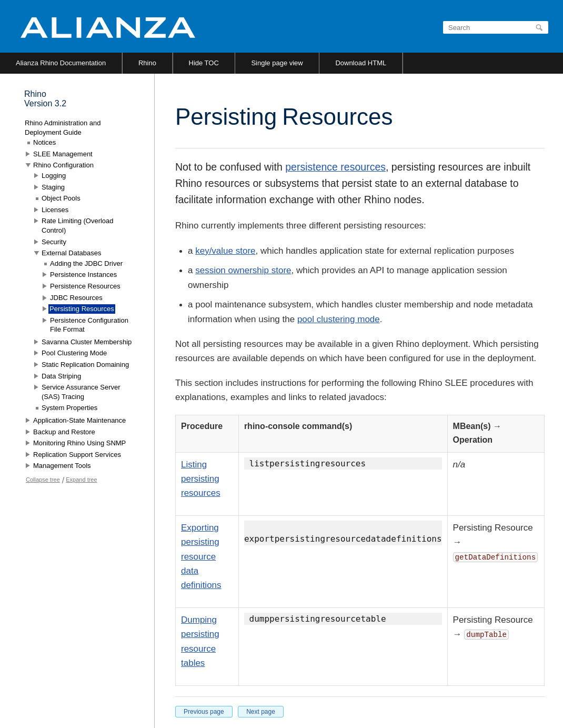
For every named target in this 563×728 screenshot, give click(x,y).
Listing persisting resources (201, 479)
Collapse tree (43, 480)
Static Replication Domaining (85, 365)
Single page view (277, 63)
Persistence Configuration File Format (89, 325)
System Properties (69, 408)
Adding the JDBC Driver (86, 263)
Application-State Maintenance (79, 420)
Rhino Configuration (63, 165)
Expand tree (81, 480)
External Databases (71, 253)
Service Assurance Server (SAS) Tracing (81, 392)
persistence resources (335, 167)
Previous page (204, 712)
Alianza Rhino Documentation (61, 63)
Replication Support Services (77, 455)
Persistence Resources (85, 286)
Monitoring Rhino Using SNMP (79, 443)
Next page (261, 712)
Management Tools (62, 466)
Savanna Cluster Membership (87, 342)
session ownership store (243, 270)
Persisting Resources (82, 309)
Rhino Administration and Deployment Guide (63, 128)
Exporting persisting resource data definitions (201, 556)
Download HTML (361, 63)
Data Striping (61, 376)
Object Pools (61, 198)
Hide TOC (204, 63)
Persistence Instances (83, 275)
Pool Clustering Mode (74, 353)
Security (54, 242)
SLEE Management (63, 154)
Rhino (147, 63)
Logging (54, 176)
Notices (44, 142)
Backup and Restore (64, 432)
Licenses (55, 210)
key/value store (225, 251)
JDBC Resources (76, 298)
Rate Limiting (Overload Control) (78, 226)
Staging (53, 187)
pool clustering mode (339, 319)
